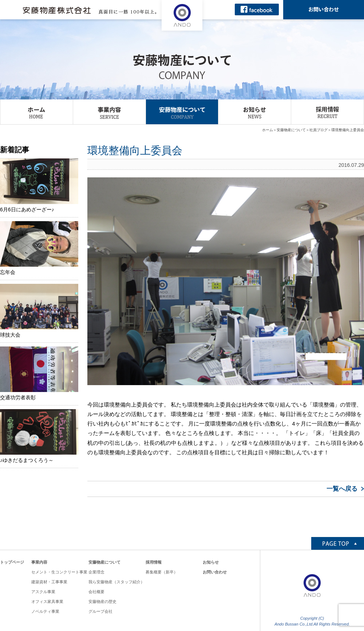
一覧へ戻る (342, 489)
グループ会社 (100, 611)
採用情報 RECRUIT (327, 112)
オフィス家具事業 (47, 601)
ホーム (268, 130)
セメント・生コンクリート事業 (59, 572)
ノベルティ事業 (45, 611)
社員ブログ (318, 130)
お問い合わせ (215, 572)
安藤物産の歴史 (102, 601)
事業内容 (39, 562)
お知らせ (211, 562)
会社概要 (96, 592)
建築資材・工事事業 (49, 582)
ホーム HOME (37, 112)
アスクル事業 (43, 592)
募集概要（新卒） (162, 572)
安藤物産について (291, 130)
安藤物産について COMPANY (182, 112)
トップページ (12, 562)
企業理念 (96, 572)
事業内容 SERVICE (109, 112)
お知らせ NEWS (255, 112)
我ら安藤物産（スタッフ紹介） (116, 582)
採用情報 (154, 562)
